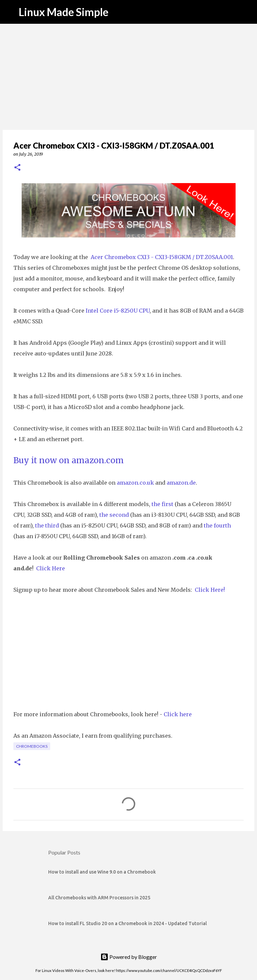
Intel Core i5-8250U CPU (118, 311)
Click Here (51, 568)
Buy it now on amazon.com (69, 460)
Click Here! (210, 590)
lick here (180, 714)
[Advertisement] (128, 77)
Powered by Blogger (129, 957)
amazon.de (181, 483)
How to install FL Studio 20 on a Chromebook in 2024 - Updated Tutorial (127, 923)
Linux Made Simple (64, 12)
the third (47, 525)
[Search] (248, 12)
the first (162, 504)
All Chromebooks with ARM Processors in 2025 (99, 898)
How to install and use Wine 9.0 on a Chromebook (102, 872)
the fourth (217, 525)
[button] (17, 168)
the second (114, 515)
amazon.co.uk (135, 483)
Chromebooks (32, 746)
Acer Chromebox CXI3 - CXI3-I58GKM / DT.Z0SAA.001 (162, 257)
